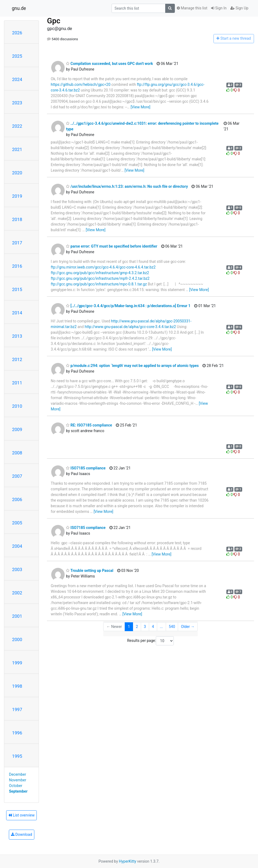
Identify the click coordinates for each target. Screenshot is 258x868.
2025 (17, 56)
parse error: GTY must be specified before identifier (112, 246)
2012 (17, 359)
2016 (17, 266)
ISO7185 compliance (86, 468)
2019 (17, 196)
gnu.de (19, 8)
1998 (17, 686)
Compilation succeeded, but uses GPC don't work (109, 64)
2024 (17, 79)
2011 (17, 383)
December (18, 774)
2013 (17, 336)
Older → (188, 627)
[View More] (140, 107)
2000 (17, 639)
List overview (21, 815)
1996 (17, 733)
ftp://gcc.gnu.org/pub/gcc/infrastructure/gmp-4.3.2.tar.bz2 (100, 273)
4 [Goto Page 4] (153, 627)
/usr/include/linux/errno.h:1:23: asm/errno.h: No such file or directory (127, 186)
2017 (17, 243)
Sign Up (239, 8)
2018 (17, 219)
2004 (17, 546)
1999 (17, 663)
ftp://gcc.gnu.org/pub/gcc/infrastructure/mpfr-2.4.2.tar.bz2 (100, 278)
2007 (17, 476)
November (18, 780)
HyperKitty (128, 861)
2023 (17, 103)
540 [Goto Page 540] (172, 627)
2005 (17, 523)
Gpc (54, 21)
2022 (17, 126)
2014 (17, 313)
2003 (17, 569)
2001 (17, 616)
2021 (17, 149)
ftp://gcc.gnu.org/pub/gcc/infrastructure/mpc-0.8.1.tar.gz (99, 284)
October (16, 786)
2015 (17, 289)
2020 (17, 173)
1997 (17, 709)
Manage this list (192, 8)
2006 (17, 499)
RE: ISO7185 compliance (89, 425)
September (18, 791)
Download (22, 834)
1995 (17, 756)
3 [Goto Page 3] (145, 627)
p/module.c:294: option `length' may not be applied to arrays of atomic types (132, 366)
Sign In (219, 8)
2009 (17, 429)
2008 (17, 453)
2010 (17, 406)
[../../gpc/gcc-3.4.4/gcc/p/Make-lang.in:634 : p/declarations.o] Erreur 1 (128, 306)
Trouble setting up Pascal (90, 571)
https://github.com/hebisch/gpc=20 (80, 84)
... (161, 627)
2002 (17, 593)
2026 (17, 33)
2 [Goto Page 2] (137, 627)
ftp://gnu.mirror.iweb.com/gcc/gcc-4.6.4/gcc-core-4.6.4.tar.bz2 (103, 267)
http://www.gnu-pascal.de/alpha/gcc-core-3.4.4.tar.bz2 (130, 327)
